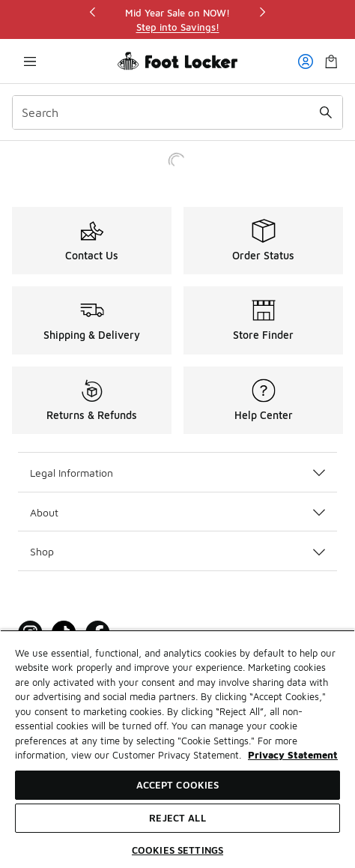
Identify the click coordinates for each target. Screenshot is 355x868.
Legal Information (177, 473)
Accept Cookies (178, 785)
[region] (177, 20)
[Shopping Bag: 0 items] (331, 61)
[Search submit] (326, 112)
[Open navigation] (30, 61)
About (177, 512)
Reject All (177, 818)
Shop (177, 551)
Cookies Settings (177, 850)
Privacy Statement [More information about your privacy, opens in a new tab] (293, 755)
